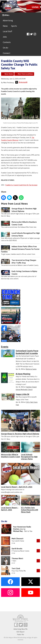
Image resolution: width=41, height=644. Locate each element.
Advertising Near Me (20, 629)
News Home (9, 74)
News (5, 26)
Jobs (5, 37)
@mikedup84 (21, 82)
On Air (6, 48)
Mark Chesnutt (17, 539)
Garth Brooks (17, 549)
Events (5, 347)
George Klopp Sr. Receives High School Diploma (20, 434)
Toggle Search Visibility (39, 34)
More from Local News (25, 74)
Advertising (8, 21)
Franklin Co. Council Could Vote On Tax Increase (21, 185)
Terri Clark (16, 568)
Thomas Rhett (17, 558)
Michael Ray (18, 531)
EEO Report (20, 632)
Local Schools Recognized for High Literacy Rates (29, 457)
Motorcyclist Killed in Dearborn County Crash (10, 456)
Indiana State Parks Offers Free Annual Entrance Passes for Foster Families (20, 249)
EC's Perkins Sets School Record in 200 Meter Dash (30, 510)
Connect (7, 53)
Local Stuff (7, 31)
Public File (20, 635)
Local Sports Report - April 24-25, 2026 (17, 487)
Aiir (30, 638)
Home (6, 15)
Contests (7, 42)
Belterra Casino (31, 369)
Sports (14, 26)
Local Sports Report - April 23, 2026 (10, 509)
